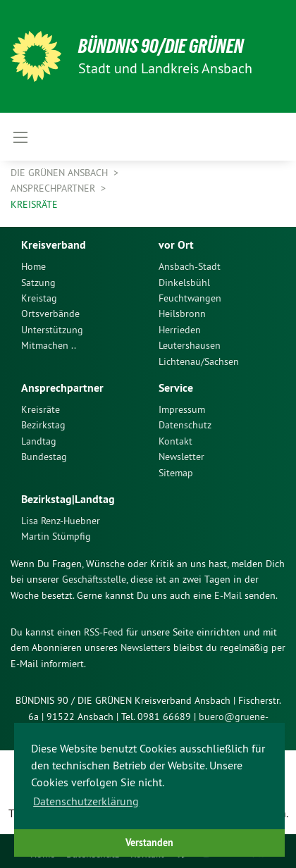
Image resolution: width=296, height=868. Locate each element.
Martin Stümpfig (56, 536)
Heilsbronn (182, 314)
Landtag (39, 441)
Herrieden (180, 330)
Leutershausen (190, 345)
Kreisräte (34, 204)
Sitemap (176, 473)
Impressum (182, 409)
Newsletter (181, 457)
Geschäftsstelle (94, 579)
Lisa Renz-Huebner (61, 521)
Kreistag (39, 298)
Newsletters (146, 647)
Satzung (38, 283)
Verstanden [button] (149, 842)
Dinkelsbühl (184, 283)
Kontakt (175, 441)
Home (33, 266)
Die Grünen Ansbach (61, 173)
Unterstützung (52, 330)
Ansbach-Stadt (190, 266)
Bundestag (44, 457)
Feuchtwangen (190, 298)
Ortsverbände (50, 314)
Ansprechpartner (54, 188)
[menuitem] (79, 266)
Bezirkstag (43, 425)
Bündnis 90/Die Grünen (161, 46)
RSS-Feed (104, 632)
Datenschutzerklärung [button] (86, 801)
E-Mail (228, 595)
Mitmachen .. (49, 345)
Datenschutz (185, 425)
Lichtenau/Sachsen (199, 361)
